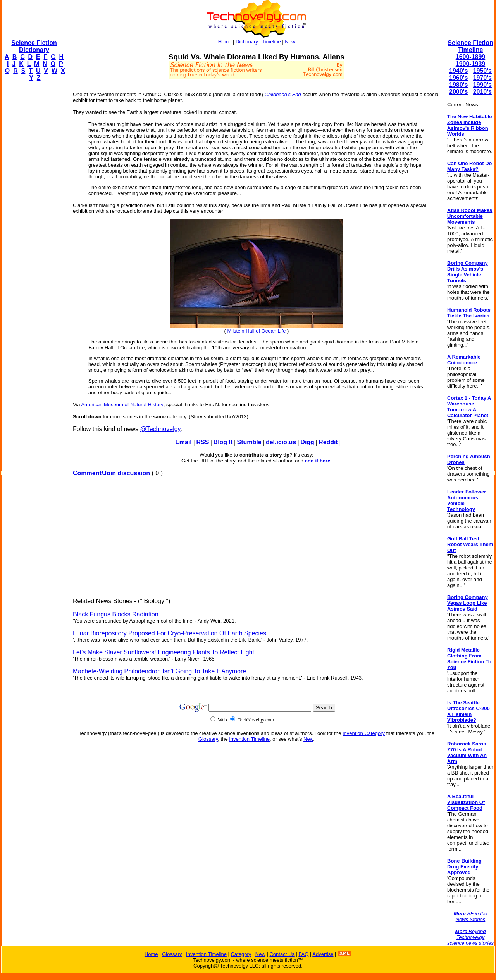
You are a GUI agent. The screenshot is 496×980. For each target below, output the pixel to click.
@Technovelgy (160, 429)
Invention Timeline (249, 739)
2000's (458, 92)
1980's (458, 85)
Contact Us (282, 954)
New (290, 42)
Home (225, 42)
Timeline (271, 42)
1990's (482, 85)
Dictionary (247, 42)
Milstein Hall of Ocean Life (257, 331)
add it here (318, 461)
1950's (482, 71)
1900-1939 (471, 64)
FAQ (303, 954)
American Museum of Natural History (122, 405)
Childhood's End (283, 94)
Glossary (208, 739)
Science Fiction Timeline (470, 46)
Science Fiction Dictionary (34, 46)
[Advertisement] (33, 204)
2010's (482, 92)
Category (241, 954)
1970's (482, 78)
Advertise (323, 954)
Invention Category (364, 733)
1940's (458, 71)
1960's (458, 78)
